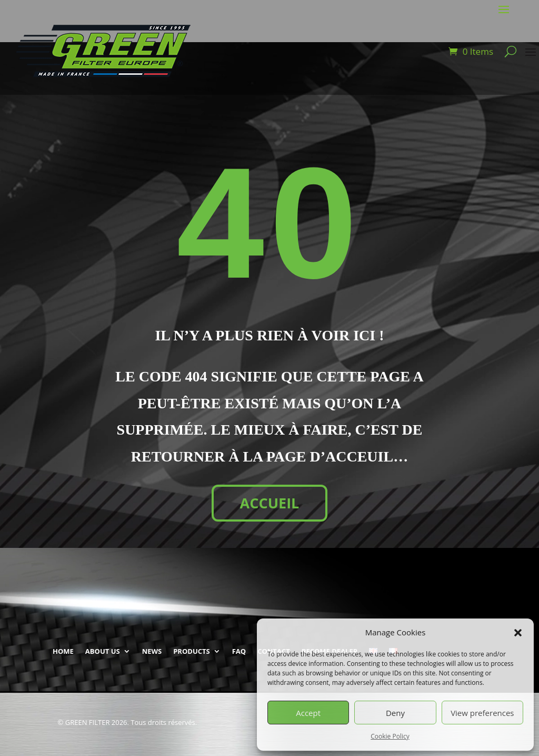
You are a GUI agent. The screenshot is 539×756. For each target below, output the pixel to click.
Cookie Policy (390, 736)
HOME (63, 651)
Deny (395, 713)
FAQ (239, 651)
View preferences (482, 713)
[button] (518, 633)
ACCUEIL (270, 503)
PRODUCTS (192, 651)
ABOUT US (103, 651)
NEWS (152, 651)
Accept (308, 713)
